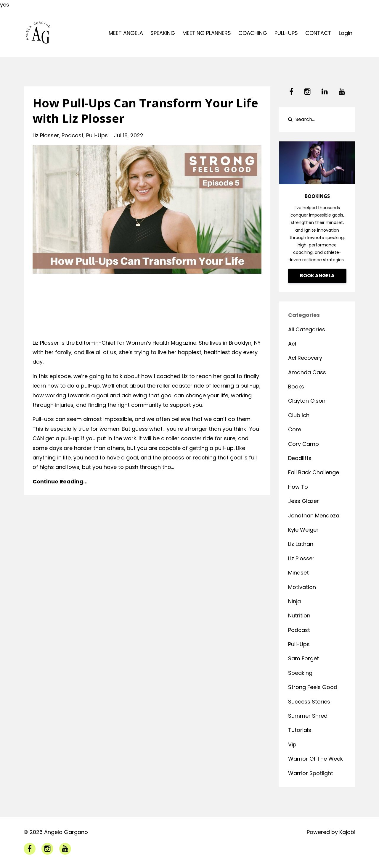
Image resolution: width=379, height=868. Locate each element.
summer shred (308, 716)
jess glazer (303, 501)
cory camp (303, 444)
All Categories (307, 329)
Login (346, 33)
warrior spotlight (311, 773)
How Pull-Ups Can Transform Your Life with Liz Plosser (145, 110)
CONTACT (318, 33)
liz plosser (46, 135)
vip (292, 744)
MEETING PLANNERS (207, 33)
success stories (309, 702)
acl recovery (305, 358)
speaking (300, 673)
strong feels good (313, 687)
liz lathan (301, 544)
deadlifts (300, 458)
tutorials (300, 730)
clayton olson (307, 401)
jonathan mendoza (314, 516)
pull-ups (97, 135)
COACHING (253, 33)
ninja (294, 601)
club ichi (299, 415)
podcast (73, 135)
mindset (298, 573)
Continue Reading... (60, 481)
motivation (302, 587)
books (296, 387)
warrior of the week (315, 759)
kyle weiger (303, 530)
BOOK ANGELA (317, 276)
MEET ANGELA (126, 33)
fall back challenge (314, 472)
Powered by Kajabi (331, 832)
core (295, 429)
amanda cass (307, 372)
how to (298, 487)
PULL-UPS (286, 33)
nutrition (299, 615)
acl (292, 344)
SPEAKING (163, 33)
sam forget (303, 658)
